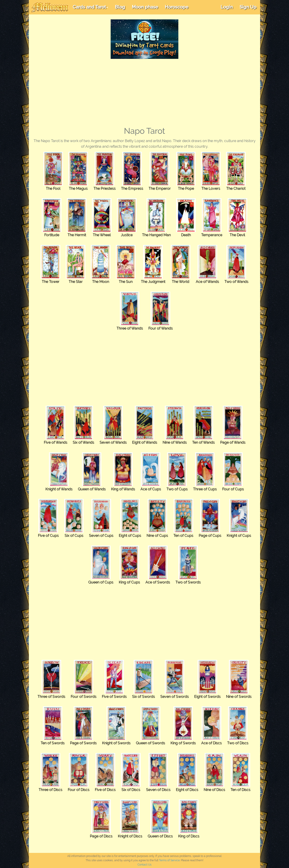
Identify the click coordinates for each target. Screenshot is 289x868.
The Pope (186, 188)
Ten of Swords (53, 743)
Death (186, 235)
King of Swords (183, 743)
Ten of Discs (240, 790)
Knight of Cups (239, 535)
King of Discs (189, 836)
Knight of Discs (130, 836)
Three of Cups (205, 489)
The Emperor (160, 188)
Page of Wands (233, 442)
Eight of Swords (207, 696)
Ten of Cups (183, 535)
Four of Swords (84, 696)
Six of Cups (74, 535)
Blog (120, 7)
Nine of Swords (239, 696)
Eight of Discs (187, 790)
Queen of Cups (101, 582)
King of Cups (129, 582)
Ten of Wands (203, 442)
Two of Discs (238, 743)
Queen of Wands (92, 489)
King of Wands (123, 489)
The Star (76, 282)
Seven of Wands (113, 442)
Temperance (212, 235)
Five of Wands (56, 442)
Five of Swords (114, 696)
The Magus (78, 188)
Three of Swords (51, 696)
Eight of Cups (130, 535)
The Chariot (236, 188)
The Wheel (102, 235)
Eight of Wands (145, 442)
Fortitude (52, 235)
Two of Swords (188, 582)
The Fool (53, 188)
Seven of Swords (175, 696)
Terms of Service (169, 860)
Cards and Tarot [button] (90, 7)
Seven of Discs (158, 790)
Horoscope (177, 7)
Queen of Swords (150, 743)
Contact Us (144, 865)
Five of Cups (48, 535)
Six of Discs (131, 790)
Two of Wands (236, 282)
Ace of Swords (158, 582)
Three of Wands (130, 328)
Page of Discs (101, 836)
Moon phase (145, 7)
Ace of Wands (207, 282)
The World (181, 282)
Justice (127, 235)
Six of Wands (83, 442)
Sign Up (248, 7)
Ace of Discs (211, 743)
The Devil (237, 235)
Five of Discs (105, 790)
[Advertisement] (144, 93)
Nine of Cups (157, 535)
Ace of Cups (151, 489)
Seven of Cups (101, 535)
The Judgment (153, 282)
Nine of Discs (214, 790)
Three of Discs (50, 790)
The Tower (51, 282)
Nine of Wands (175, 442)
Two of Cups (177, 489)
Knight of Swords (116, 743)
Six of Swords (143, 696)
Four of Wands (161, 328)
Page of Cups (210, 535)
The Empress (132, 188)
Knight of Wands (59, 489)
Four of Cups (233, 489)
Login (227, 7)
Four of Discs (79, 790)
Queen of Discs (160, 836)
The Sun (126, 282)
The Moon (101, 282)
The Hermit (77, 235)
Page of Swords (83, 743)
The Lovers (211, 188)
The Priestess (105, 188)
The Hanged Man (156, 235)
